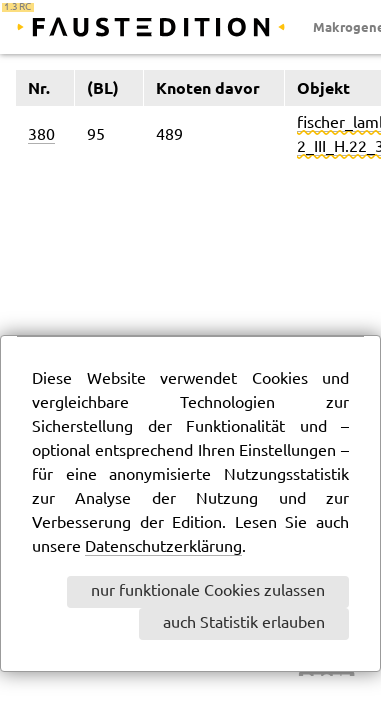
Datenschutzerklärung (163, 547)
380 (41, 135)
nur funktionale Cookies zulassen (208, 591)
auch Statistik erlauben (244, 623)
